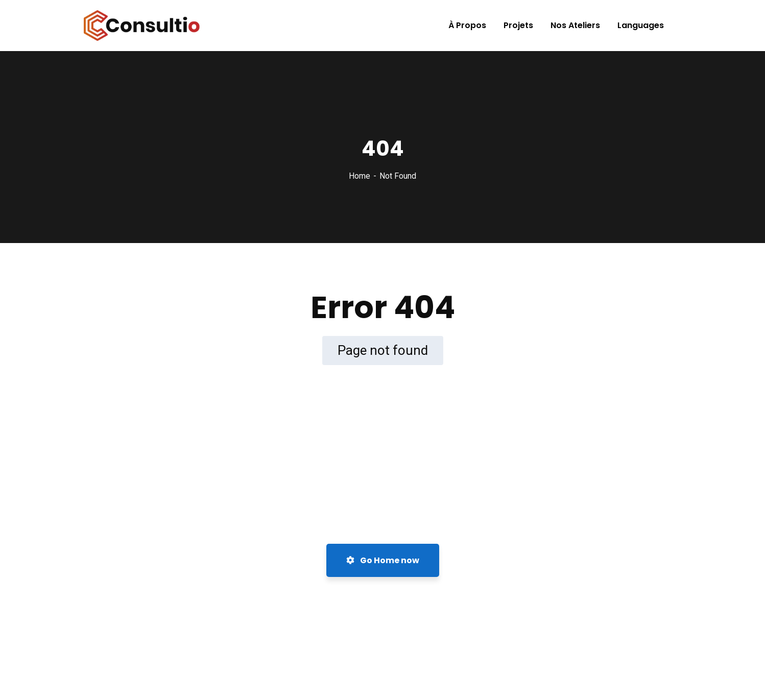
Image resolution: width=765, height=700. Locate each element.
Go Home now (383, 560)
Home (360, 176)
